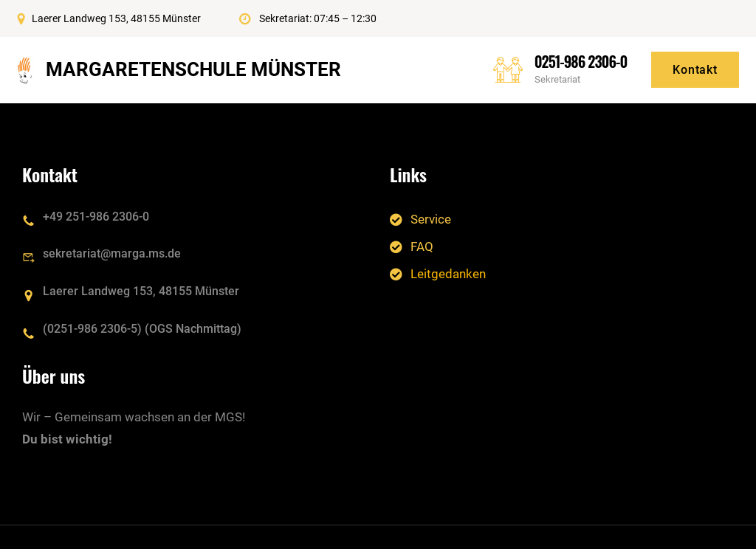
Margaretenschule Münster (193, 69)
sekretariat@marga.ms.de (112, 253)
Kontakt (695, 70)
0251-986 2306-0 (581, 61)
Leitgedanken (448, 274)
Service (431, 218)
